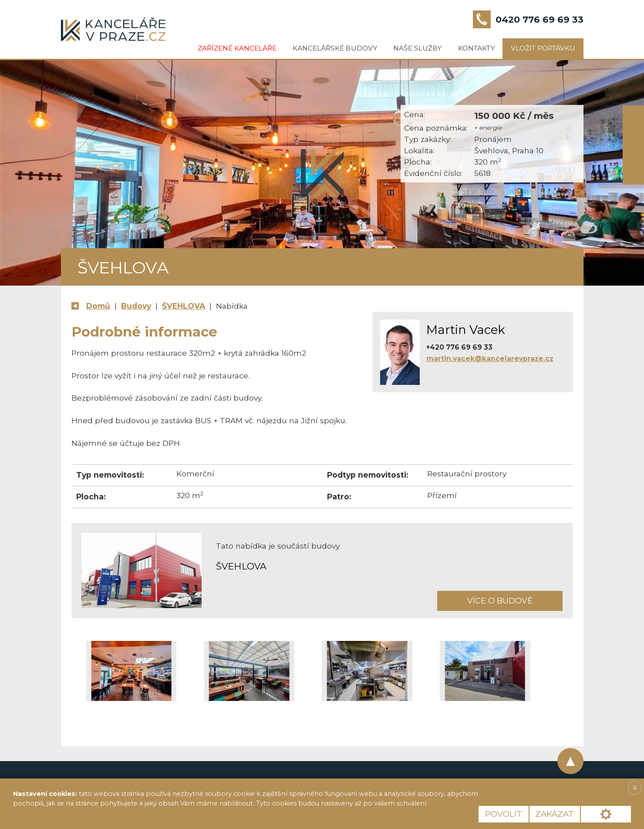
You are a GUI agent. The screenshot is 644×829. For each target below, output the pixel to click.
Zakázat (555, 814)
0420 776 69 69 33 (539, 19)
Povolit (504, 814)
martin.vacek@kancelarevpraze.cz (490, 359)
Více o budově (500, 601)
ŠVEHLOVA (184, 306)
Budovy (136, 306)
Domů (98, 306)
